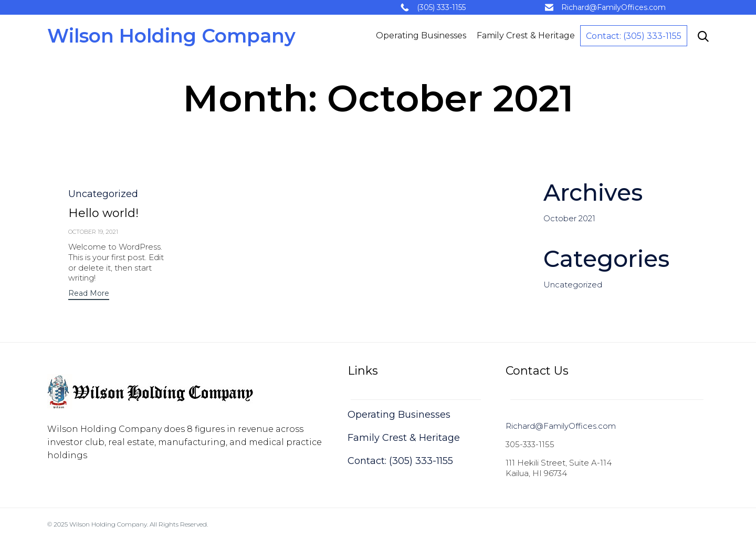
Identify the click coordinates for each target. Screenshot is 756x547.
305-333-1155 (530, 444)
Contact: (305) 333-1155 (634, 36)
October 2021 (569, 218)
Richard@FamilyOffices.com (613, 7)
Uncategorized (103, 194)
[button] (89, 295)
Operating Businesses (421, 35)
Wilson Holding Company (171, 36)
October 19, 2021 (93, 232)
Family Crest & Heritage (526, 35)
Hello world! (103, 213)
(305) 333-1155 (441, 7)
